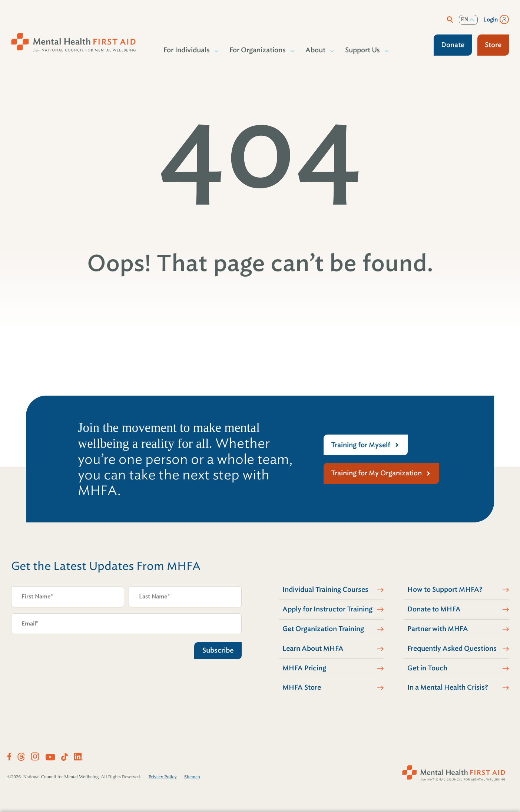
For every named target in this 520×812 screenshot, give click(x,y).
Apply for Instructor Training (327, 609)
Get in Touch (427, 668)
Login (491, 20)
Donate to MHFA (434, 609)
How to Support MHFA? (445, 590)
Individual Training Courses (325, 590)
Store (493, 45)
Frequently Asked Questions (452, 648)
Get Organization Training (323, 629)
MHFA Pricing (304, 668)
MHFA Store (302, 687)
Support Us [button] (363, 50)
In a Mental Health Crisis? (448, 687)
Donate (453, 45)
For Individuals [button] (187, 50)
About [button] (316, 50)
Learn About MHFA (313, 648)
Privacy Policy (163, 777)
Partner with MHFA (438, 629)
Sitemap (192, 777)
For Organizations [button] (258, 50)
